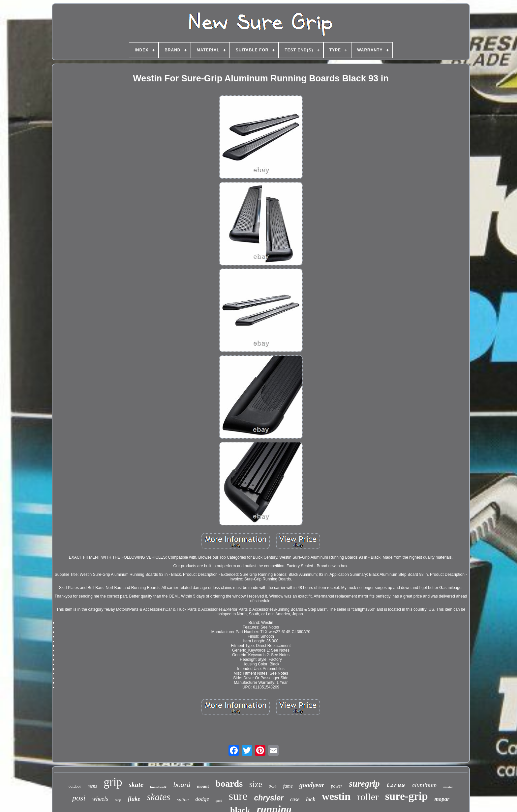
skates (158, 797)
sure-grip (407, 796)
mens (92, 786)
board (182, 784)
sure (238, 796)
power (336, 786)
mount (203, 786)
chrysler (269, 798)
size (256, 784)
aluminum (424, 785)
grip (113, 782)
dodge (202, 799)
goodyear (312, 785)
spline (183, 799)
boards (229, 784)
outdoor (75, 786)
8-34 (273, 786)
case (295, 799)
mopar (442, 799)
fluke (134, 799)
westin (336, 796)
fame (288, 786)
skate (136, 785)
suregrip (364, 784)
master (448, 787)
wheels (100, 799)
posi (79, 798)
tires (396, 785)
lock (311, 799)
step (118, 800)
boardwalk (158, 787)
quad (219, 801)
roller (368, 797)
